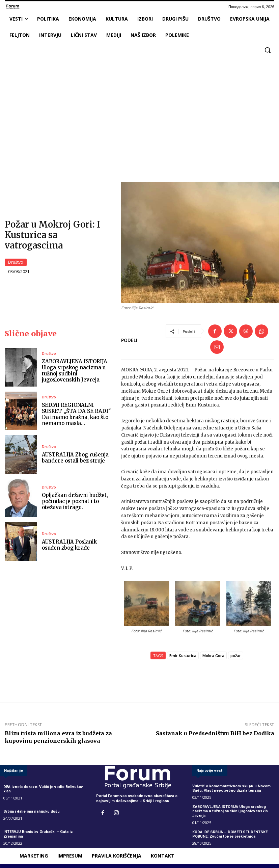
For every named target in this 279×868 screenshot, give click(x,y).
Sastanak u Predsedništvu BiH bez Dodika (215, 734)
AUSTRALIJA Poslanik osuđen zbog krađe (69, 545)
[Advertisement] (139, 114)
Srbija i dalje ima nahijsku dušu (32, 811)
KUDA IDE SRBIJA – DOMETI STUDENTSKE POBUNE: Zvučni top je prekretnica (230, 834)
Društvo (16, 262)
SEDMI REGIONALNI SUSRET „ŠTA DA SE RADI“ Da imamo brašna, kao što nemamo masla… (76, 414)
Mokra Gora (213, 656)
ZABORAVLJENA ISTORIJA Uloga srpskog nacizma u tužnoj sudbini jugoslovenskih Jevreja (75, 371)
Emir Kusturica (183, 656)
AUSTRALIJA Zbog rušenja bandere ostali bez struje (75, 458)
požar (236, 656)
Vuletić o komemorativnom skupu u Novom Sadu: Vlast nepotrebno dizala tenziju (231, 788)
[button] (268, 50)
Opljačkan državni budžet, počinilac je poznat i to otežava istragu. (75, 501)
